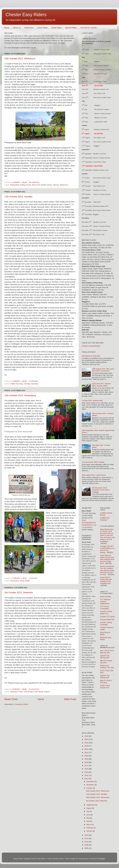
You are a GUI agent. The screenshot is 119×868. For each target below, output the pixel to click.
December (90, 781)
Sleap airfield (25, 581)
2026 (87, 736)
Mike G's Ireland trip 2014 (106, 662)
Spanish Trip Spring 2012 (105, 677)
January (90, 831)
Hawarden (35, 384)
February (90, 828)
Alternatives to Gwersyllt (91, 356)
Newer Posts (11, 699)
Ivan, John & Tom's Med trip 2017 (107, 652)
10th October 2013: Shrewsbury (20, 396)
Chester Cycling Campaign (106, 623)
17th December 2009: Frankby (93, 462)
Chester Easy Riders (26, 15)
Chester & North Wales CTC (106, 612)
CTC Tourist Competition (105, 608)
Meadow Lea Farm (99, 154)
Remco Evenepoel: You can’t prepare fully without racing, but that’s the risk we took (107, 570)
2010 (87, 842)
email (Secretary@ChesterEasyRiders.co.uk (89, 523)
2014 (87, 775)
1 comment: (33, 578)
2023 (87, 746)
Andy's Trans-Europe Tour (105, 686)
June (88, 815)
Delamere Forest (17, 692)
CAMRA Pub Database (105, 519)
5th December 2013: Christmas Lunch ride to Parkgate (101, 490)
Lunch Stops (42, 28)
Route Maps (56, 28)
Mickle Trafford (44, 692)
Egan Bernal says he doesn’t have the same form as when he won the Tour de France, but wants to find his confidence (107, 535)
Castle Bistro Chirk (100, 81)
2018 (87, 762)
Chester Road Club (107, 620)
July (88, 811)
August (89, 808)
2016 (87, 769)
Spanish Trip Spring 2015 (105, 657)
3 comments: (34, 381)
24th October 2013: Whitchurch (20, 59)
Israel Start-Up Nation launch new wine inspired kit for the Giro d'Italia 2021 (107, 559)
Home (7, 28)
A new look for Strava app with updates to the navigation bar (106, 580)
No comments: (34, 182)
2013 (87, 779)
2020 (87, 756)
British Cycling (105, 597)
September (91, 805)
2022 (87, 749)
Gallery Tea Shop (17, 384)
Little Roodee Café (31, 692)
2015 (87, 772)
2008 (87, 848)
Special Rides (71, 28)
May (88, 818)
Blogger (102, 859)
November (90, 785)
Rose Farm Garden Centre (42, 185)
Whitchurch (64, 185)
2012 (87, 835)
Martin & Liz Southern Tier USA (107, 667)
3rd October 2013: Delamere (19, 593)
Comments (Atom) (21, 704)
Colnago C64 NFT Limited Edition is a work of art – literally (107, 549)
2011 (87, 838)
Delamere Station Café (101, 89)
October (90, 788)
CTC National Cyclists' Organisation (105, 602)
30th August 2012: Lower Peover (94, 475)
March (89, 825)
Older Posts (70, 699)
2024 (87, 743)
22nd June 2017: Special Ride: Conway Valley (101, 385)
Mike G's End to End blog (106, 682)
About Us (17, 28)
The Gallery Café (99, 93)
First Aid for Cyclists (89, 28)
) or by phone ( (87, 527)
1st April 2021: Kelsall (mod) (92, 401)
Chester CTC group (107, 617)
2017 (87, 766)
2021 (87, 753)
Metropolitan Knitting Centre (21, 185)
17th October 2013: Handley (18, 197)
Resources (29, 28)
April (88, 821)
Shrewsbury (15, 581)
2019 (87, 759)
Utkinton (56, 185)
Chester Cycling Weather (91, 346)
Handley (27, 384)
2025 (87, 739)
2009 (87, 845)
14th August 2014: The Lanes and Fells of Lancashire (103, 370)
